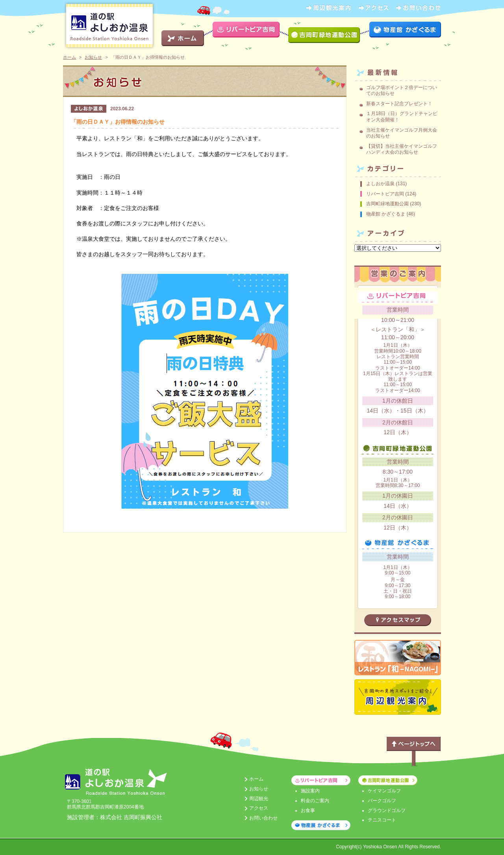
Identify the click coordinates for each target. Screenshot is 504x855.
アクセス (259, 808)
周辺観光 (259, 799)
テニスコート (382, 820)
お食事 (308, 810)
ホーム (69, 57)
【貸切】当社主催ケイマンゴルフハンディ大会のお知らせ (402, 149)
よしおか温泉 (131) (386, 184)
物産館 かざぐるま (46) (391, 214)
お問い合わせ (263, 818)
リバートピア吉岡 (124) (391, 194)
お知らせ (93, 57)
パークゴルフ (382, 801)
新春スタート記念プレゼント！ (399, 104)
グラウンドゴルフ (387, 810)
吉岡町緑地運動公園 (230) (394, 204)
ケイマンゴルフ (384, 791)
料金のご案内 (315, 801)
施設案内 (310, 791)
